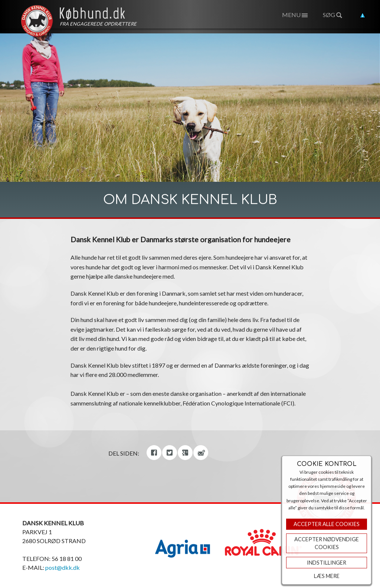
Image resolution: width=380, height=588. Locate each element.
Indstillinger (327, 563)
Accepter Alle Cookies (327, 524)
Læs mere (327, 576)
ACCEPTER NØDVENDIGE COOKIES (327, 543)
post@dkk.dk (63, 567)
